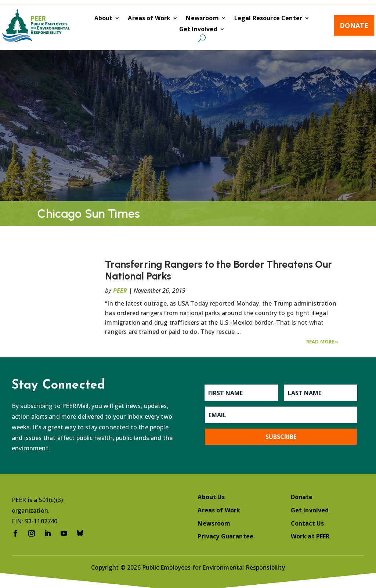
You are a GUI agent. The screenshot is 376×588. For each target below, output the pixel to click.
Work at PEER (310, 536)
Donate (354, 25)
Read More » (322, 342)
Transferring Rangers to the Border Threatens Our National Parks (218, 270)
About (104, 19)
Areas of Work (149, 19)
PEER (120, 291)
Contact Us (308, 523)
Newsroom (202, 19)
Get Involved (198, 30)
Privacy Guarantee (225, 536)
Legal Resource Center (268, 19)
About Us (211, 497)
